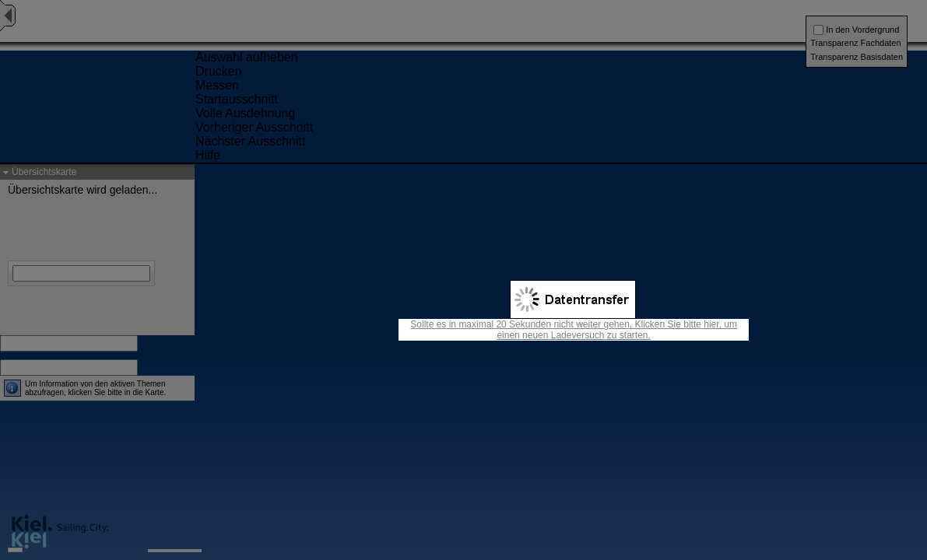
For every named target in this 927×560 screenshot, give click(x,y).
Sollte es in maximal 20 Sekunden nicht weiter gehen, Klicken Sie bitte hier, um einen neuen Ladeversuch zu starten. (574, 330)
